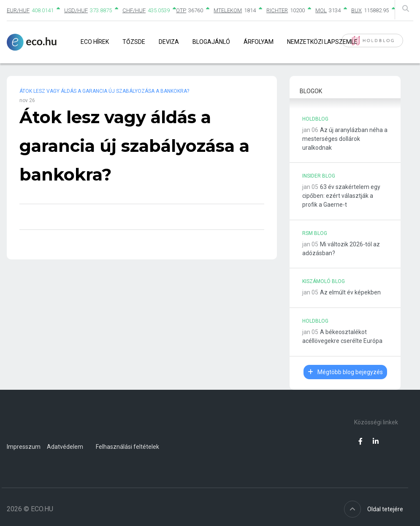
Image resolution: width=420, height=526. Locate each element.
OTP (181, 10)
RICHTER (277, 10)
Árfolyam (259, 42)
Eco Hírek (95, 42)
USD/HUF (76, 10)
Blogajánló (211, 42)
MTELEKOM (228, 10)
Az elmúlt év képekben (350, 292)
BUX (356, 10)
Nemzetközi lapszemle (322, 42)
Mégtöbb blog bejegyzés (345, 372)
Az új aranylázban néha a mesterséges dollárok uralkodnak (345, 139)
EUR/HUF (18, 10)
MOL (321, 10)
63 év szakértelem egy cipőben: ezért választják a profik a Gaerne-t (341, 196)
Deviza (169, 42)
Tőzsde (134, 42)
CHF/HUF (134, 10)
